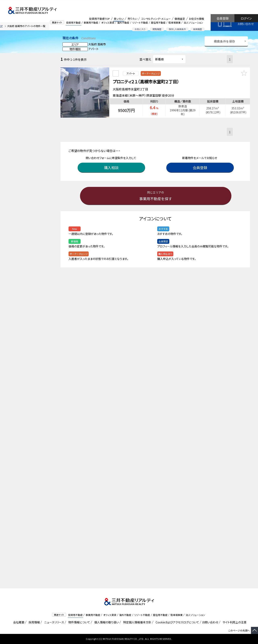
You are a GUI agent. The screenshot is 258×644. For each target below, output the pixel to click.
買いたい (119, 19)
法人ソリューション (193, 23)
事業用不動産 (91, 23)
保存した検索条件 (177, 29)
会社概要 (18, 622)
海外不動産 (123, 23)
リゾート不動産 (140, 23)
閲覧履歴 (157, 29)
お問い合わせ (246, 24)
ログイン (246, 18)
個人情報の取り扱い (106, 622)
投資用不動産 (73, 23)
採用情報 (34, 622)
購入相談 (112, 166)
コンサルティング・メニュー (156, 19)
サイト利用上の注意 (234, 622)
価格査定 (180, 19)
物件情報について (79, 622)
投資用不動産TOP (99, 19)
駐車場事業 (175, 23)
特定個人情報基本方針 (137, 622)
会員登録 (223, 18)
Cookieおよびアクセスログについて (177, 622)
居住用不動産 (158, 23)
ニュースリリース (53, 622)
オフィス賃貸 (108, 23)
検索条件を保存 (224, 41)
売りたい (132, 19)
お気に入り (140, 29)
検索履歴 (198, 29)
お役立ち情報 (196, 19)
